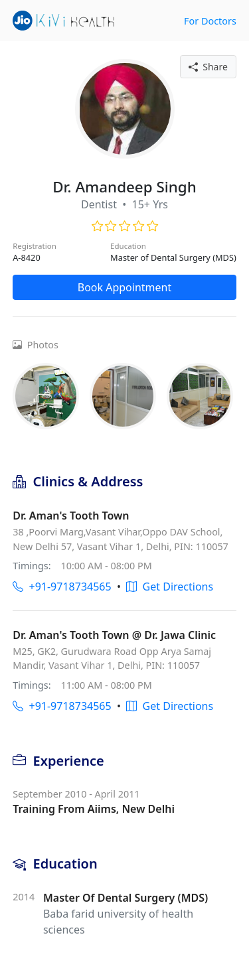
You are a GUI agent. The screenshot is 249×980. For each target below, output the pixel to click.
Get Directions (170, 587)
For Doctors (210, 21)
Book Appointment (125, 287)
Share (208, 67)
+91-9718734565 (62, 587)
